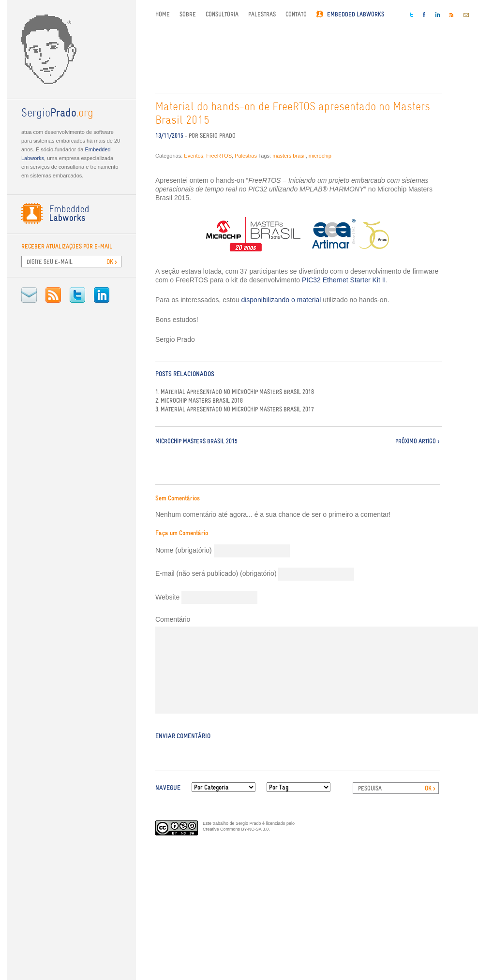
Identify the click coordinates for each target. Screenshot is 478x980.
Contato (296, 14)
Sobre (188, 14)
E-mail (29, 295)
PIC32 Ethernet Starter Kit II (344, 280)
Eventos (194, 156)
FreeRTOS (219, 156)
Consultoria (222, 14)
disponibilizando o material (281, 300)
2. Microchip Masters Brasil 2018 (199, 401)
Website (167, 597)
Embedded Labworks (356, 14)
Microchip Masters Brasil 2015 (196, 441)
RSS (53, 295)
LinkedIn (102, 295)
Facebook (424, 15)
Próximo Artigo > (418, 441)
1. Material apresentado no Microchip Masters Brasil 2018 (235, 392)
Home (163, 14)
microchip (320, 156)
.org (57, 114)
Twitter (77, 295)
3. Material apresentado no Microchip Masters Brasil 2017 (235, 410)
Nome (184, 550)
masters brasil (289, 156)
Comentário (173, 619)
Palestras (262, 14)
